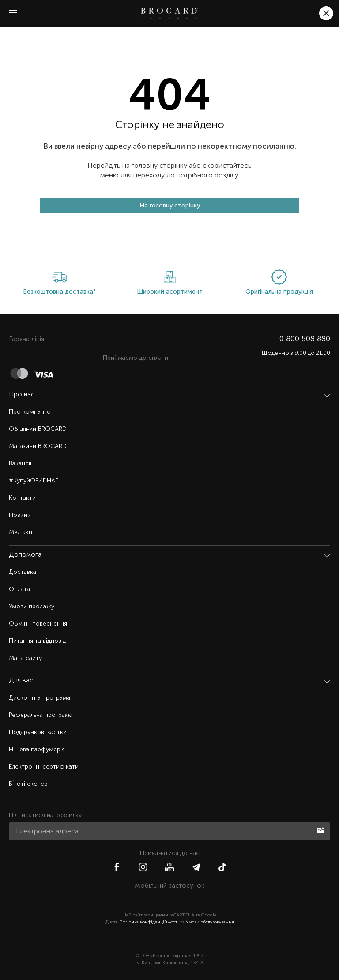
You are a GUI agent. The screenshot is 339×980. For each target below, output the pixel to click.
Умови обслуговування (210, 922)
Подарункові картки (38, 732)
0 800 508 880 (305, 339)
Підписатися (321, 830)
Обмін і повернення (38, 624)
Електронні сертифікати (44, 767)
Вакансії (20, 463)
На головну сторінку (170, 205)
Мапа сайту (25, 658)
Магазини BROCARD (38, 446)
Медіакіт (21, 532)
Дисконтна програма (40, 698)
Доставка (23, 572)
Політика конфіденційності (149, 922)
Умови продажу (32, 606)
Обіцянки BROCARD (38, 429)
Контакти (22, 498)
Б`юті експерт (30, 784)
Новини (20, 515)
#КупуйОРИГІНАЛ (34, 481)
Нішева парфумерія (37, 749)
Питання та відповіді (38, 641)
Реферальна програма (41, 715)
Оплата (19, 589)
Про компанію (30, 412)
